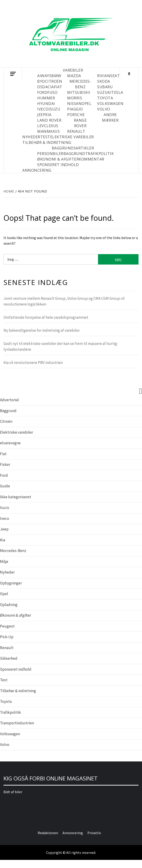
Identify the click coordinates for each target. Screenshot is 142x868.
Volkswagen (110, 104)
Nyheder (7, 572)
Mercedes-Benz (13, 551)
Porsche (76, 115)
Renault (76, 131)
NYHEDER (31, 137)
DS (40, 87)
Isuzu (54, 109)
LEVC (42, 126)
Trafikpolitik (10, 712)
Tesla (117, 92)
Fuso (52, 92)
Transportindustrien (17, 723)
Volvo (104, 109)
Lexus (52, 126)
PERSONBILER (50, 154)
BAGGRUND (74, 154)
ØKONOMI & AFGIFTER (58, 159)
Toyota (105, 98)
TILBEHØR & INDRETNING (47, 142)
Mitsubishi (79, 92)
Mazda (74, 76)
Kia (48, 115)
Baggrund (8, 411)
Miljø (4, 562)
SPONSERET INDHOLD (58, 165)
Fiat (58, 87)
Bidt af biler (13, 792)
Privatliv (94, 833)
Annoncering (37, 170)
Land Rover (49, 120)
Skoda (104, 81)
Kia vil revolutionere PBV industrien (33, 363)
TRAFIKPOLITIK (100, 154)
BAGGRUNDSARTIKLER (73, 148)
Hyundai (46, 104)
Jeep (41, 115)
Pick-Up (7, 637)
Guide (5, 486)
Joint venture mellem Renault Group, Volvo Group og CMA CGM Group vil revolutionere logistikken (64, 301)
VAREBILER (73, 70)
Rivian (104, 76)
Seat (115, 76)
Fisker (5, 464)
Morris (75, 98)
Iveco (43, 109)
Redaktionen (48, 833)
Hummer (46, 98)
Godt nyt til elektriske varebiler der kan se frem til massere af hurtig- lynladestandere (61, 347)
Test (4, 680)
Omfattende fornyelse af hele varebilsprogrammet (46, 317)
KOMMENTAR (92, 159)
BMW (56, 76)
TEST (45, 137)
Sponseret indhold (16, 669)
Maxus (53, 131)
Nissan (74, 104)
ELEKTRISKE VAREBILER (72, 137)
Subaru (105, 87)
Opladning (9, 605)
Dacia (48, 87)
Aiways (44, 76)
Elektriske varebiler (17, 432)
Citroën (54, 81)
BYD (41, 81)
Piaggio (75, 109)
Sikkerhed (9, 658)
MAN (42, 131)
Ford (42, 92)
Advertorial (9, 400)
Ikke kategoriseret (16, 497)
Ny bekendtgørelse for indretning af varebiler (42, 330)
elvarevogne (10, 443)
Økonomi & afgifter (16, 615)
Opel (86, 104)
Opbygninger (11, 583)
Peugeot (7, 626)
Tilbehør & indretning (18, 691)
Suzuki (104, 92)
